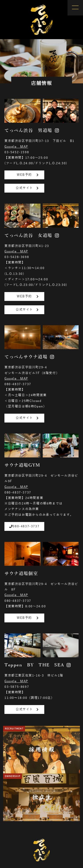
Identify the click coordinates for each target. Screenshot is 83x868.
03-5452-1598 (17, 152)
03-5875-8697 (17, 687)
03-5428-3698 (17, 257)
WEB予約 (28, 175)
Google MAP (16, 147)
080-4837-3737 (18, 384)
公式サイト (28, 188)
